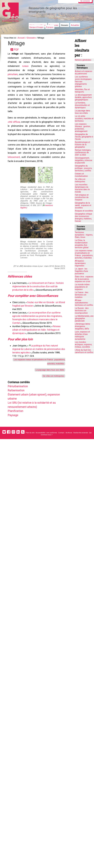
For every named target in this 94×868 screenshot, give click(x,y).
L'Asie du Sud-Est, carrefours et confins (84, 351)
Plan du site (30, 447)
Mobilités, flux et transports (82, 91)
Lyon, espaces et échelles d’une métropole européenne (82, 335)
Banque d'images (37, 27)
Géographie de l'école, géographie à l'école (84, 137)
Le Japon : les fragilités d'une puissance (81, 271)
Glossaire (65, 25)
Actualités (75, 25)
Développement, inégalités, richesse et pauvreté (84, 160)
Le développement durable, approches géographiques (83, 97)
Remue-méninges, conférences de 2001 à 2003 (83, 152)
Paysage (14, 429)
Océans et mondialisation (81, 175)
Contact (61, 447)
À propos (50, 27)
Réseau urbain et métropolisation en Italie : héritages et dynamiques (37, 339)
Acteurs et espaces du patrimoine (84, 72)
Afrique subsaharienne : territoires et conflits (84, 303)
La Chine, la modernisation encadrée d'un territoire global (82, 244)
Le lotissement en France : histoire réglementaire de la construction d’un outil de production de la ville (39, 295)
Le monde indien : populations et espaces (83, 287)
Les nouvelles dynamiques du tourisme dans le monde (82, 188)
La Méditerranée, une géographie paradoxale (84, 318)
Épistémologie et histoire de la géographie (82, 145)
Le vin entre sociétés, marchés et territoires (84, 119)
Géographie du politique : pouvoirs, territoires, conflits (83, 168)
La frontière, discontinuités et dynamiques (82, 105)
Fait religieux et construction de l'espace (82, 197)
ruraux (26, 68)
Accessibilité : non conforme (46, 447)
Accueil (23, 38)
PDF (17, 51)
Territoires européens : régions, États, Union (84, 235)
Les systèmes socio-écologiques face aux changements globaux (83, 82)
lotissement (14, 165)
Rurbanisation (18, 403)
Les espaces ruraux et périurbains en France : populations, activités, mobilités (84, 254)
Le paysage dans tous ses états (49, 381)
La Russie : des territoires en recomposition (82, 311)
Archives (69, 447)
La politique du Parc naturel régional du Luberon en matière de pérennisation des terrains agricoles (37, 359)
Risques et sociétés (84, 211)
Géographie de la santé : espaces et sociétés (83, 205)
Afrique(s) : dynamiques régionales (80, 263)
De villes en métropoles (53, 387)
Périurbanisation (19, 398)
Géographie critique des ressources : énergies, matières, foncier (83, 217)
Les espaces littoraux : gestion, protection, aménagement (83, 128)
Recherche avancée (81, 447)
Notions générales (83, 60)
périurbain (13, 77)
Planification (17, 425)
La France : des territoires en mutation (82, 295)
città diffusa (14, 128)
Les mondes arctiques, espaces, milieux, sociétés (83, 344)
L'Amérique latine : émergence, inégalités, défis (83, 326)
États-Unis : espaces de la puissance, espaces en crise (84, 279)
